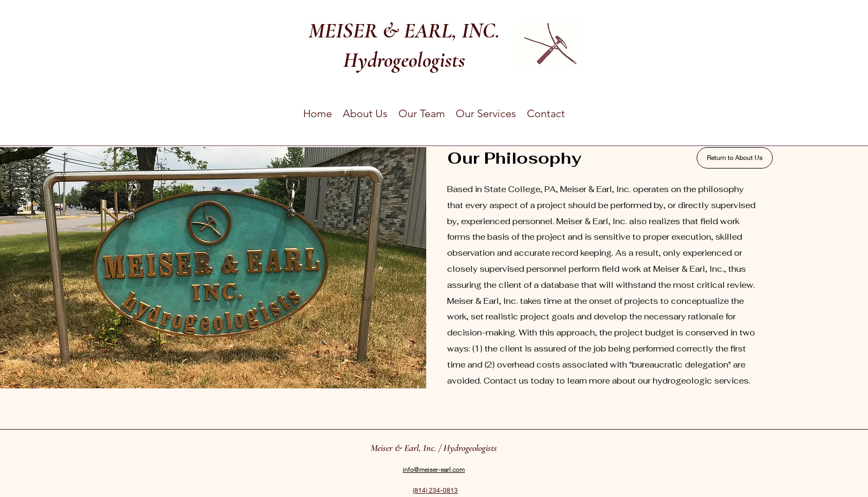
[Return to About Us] (735, 158)
